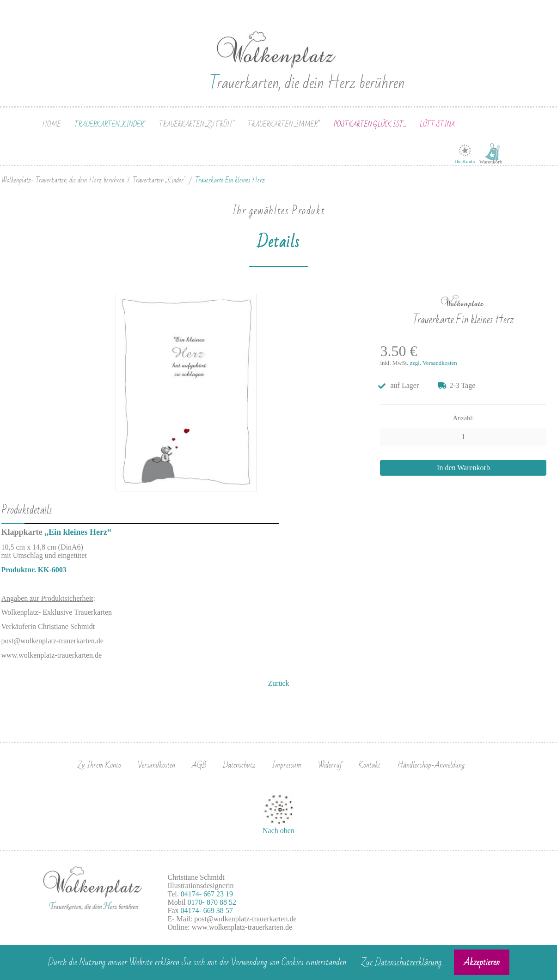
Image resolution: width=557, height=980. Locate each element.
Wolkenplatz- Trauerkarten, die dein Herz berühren (63, 180)
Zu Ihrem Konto (99, 765)
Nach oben (278, 831)
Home (52, 124)
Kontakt (370, 765)
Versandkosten (156, 765)
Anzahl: (464, 418)
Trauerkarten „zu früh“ (197, 124)
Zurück (278, 683)
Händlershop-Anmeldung (431, 765)
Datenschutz (239, 765)
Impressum (287, 765)
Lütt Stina (437, 124)
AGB (199, 765)
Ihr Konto (465, 161)
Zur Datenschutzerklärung (401, 962)
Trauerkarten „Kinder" (110, 124)
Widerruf (330, 765)
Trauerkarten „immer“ (284, 124)
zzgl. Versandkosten (434, 363)
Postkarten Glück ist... (370, 124)
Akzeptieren (482, 962)
